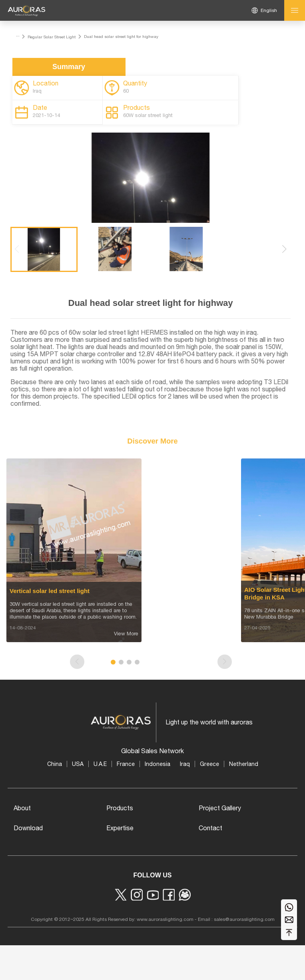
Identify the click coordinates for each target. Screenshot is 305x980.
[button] (290, 249)
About (22, 808)
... (18, 35)
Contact (210, 828)
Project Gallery (220, 808)
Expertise (120, 828)
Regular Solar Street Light (52, 37)
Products (120, 808)
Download (28, 828)
